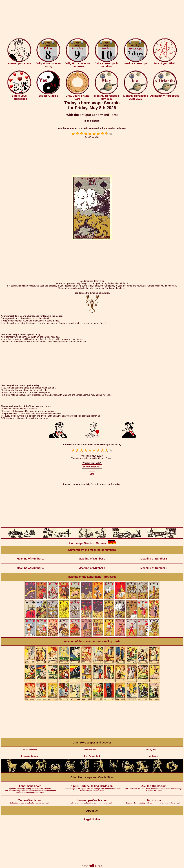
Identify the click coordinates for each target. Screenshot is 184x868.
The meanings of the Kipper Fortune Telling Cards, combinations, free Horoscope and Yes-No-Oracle (92, 787)
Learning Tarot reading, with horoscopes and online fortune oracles (154, 800)
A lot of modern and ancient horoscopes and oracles (92, 800)
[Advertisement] (92, 20)
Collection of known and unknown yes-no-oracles (30, 800)
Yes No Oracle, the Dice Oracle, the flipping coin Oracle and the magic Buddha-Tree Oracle (154, 787)
